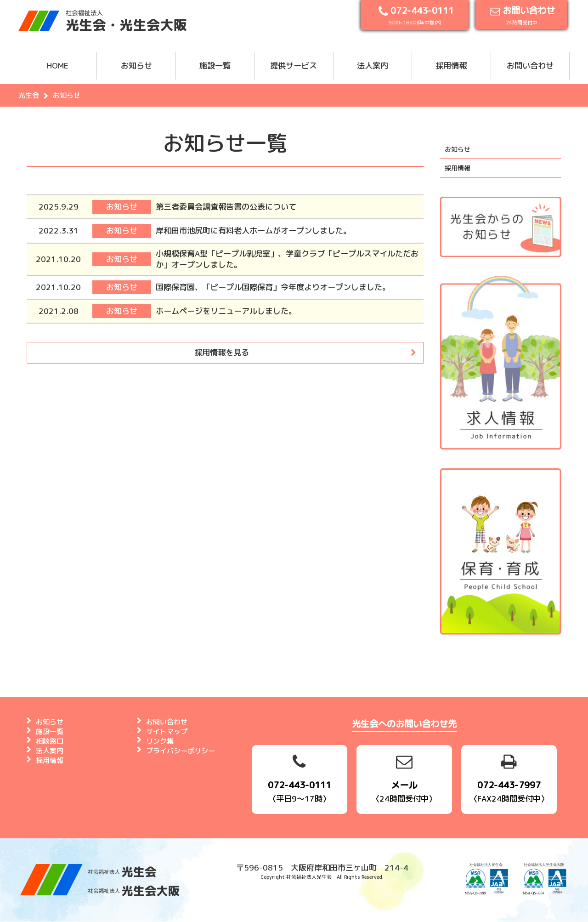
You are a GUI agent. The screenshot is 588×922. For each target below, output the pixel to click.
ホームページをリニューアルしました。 (226, 311)
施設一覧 (215, 65)
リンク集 (160, 741)
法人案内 (373, 65)
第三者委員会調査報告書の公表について (226, 207)
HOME (58, 65)
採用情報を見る (222, 352)
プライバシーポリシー (181, 751)
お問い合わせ (530, 65)
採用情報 (451, 65)
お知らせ (136, 65)
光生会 (29, 95)
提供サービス (294, 65)
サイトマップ (167, 731)
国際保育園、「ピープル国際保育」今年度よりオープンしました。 (273, 287)
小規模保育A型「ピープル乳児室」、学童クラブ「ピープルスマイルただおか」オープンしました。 (287, 259)
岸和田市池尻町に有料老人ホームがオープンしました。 (253, 230)
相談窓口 (50, 741)
